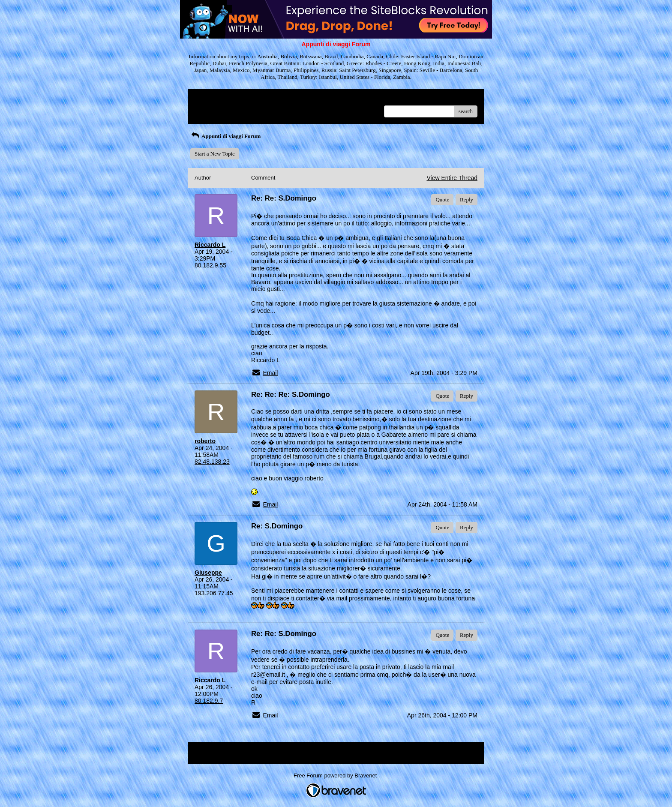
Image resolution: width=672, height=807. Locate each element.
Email (270, 373)
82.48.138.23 (212, 462)
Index (248, 99)
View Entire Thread (452, 178)
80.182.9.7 (209, 701)
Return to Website (214, 99)
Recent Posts (209, 109)
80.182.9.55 (210, 265)
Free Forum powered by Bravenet (336, 775)
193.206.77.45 (214, 593)
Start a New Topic (215, 154)
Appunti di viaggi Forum (225, 136)
